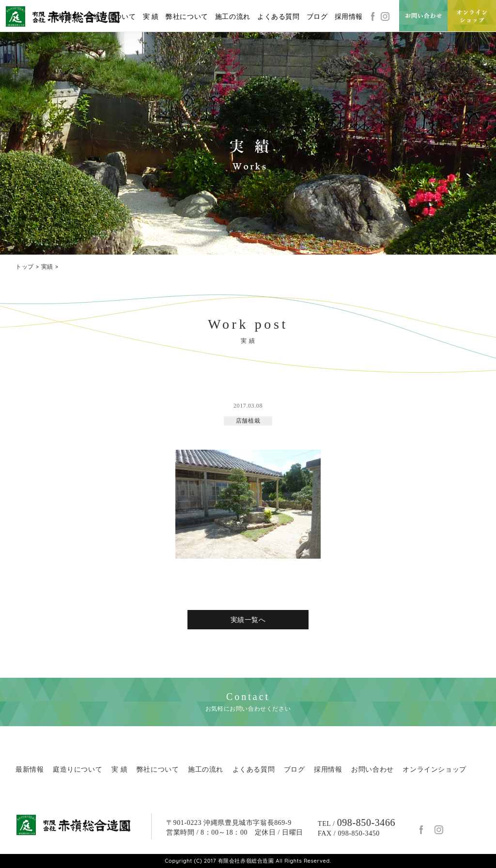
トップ (25, 266)
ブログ (317, 17)
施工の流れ (233, 17)
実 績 (151, 17)
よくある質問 (279, 17)
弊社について (187, 17)
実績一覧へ (248, 620)
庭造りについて (111, 17)
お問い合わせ (372, 769)
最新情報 (65, 17)
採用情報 (349, 17)
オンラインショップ (434, 769)
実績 (47, 266)
